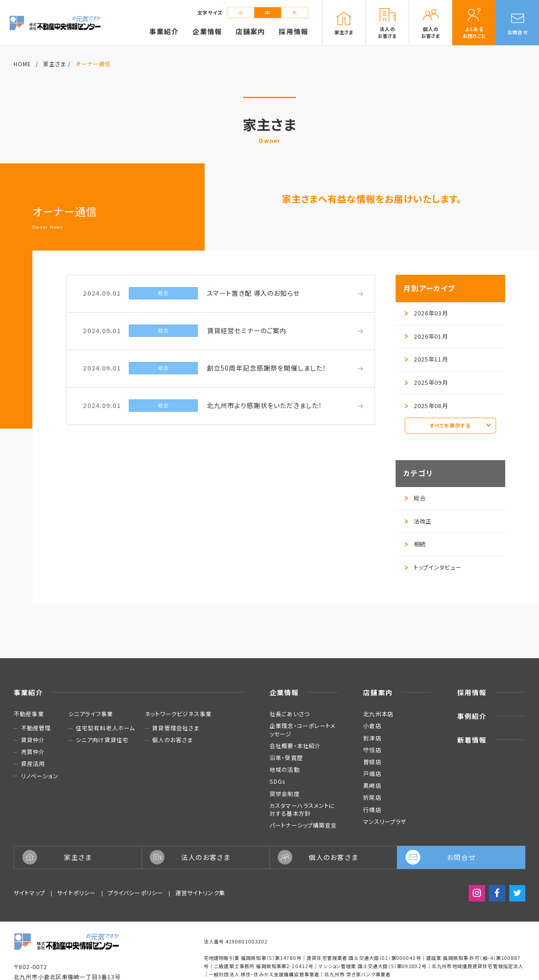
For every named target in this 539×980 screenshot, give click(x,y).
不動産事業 (29, 714)
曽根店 (372, 762)
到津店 (372, 738)
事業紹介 (29, 692)
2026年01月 (426, 336)
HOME (23, 64)
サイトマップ (29, 893)
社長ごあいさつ (290, 714)
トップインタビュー (433, 567)
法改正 (418, 521)
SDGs (277, 781)
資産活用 (33, 764)
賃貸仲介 (33, 740)
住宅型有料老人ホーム (105, 728)
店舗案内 (378, 692)
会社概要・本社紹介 (295, 746)
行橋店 (372, 810)
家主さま (55, 64)
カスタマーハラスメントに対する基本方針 (302, 810)
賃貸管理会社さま (176, 728)
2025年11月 (426, 359)
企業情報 (284, 692)
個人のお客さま (172, 740)
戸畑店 (372, 774)
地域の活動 (285, 770)
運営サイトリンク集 (200, 893)
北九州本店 (378, 714)
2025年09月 (426, 383)
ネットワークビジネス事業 (178, 714)
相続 (415, 544)
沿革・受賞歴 (286, 758)
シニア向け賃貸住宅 (102, 740)
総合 (415, 498)
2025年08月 (426, 406)
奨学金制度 (285, 794)
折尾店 (372, 797)
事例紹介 (472, 716)
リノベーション (40, 776)
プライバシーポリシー (135, 893)
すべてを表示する (460, 425)
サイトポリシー (76, 893)
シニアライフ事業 (91, 714)
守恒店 (372, 750)
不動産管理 (36, 728)
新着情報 (472, 740)
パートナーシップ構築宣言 (303, 825)
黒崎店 (372, 786)
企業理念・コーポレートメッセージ (303, 730)
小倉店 (372, 726)
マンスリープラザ (385, 822)
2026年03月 (426, 313)
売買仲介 (33, 752)
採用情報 (472, 692)
